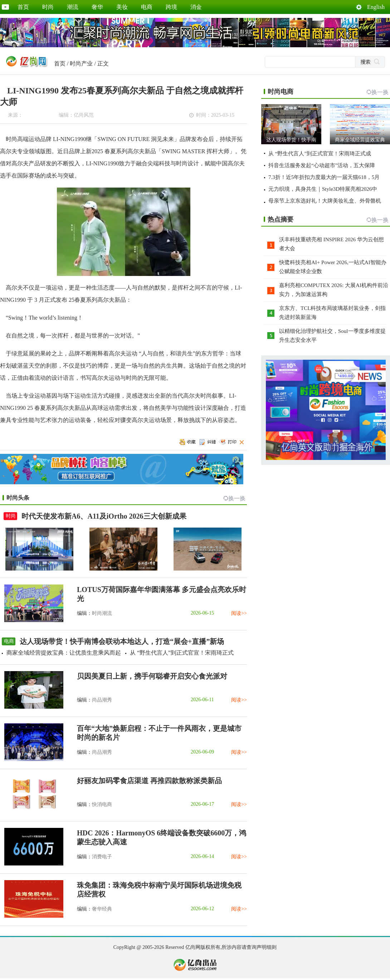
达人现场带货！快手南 (291, 140)
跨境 (171, 7)
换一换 (237, 498)
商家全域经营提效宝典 (360, 140)
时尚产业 (81, 64)
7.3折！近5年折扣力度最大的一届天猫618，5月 (324, 177)
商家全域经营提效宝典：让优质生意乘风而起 (64, 653)
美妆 (122, 7)
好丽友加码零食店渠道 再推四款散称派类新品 (149, 781)
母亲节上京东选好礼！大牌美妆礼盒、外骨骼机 (325, 201)
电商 (147, 7)
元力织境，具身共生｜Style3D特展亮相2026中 (323, 189)
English (376, 7)
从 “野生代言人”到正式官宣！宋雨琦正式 (182, 653)
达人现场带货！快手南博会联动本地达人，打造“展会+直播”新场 (122, 641)
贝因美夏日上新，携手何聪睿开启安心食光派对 (152, 676)
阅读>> (239, 613)
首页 (23, 7)
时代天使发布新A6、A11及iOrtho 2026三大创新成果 (104, 516)
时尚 (48, 7)
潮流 (73, 7)
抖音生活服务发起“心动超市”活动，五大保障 (322, 165)
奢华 (97, 7)
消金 (196, 7)
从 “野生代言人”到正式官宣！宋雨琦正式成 (320, 154)
